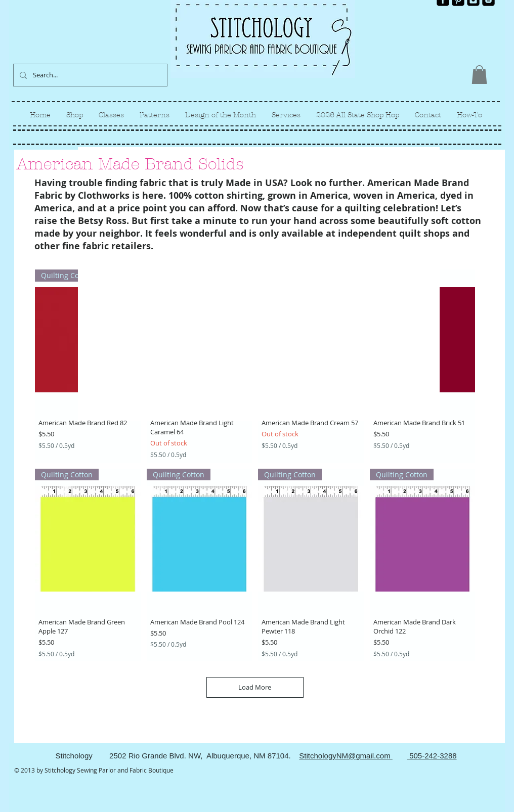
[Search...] (89, 75)
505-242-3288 (432, 756)
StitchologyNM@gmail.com (346, 756)
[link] (479, 75)
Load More (255, 687)
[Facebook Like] (478, 14)
